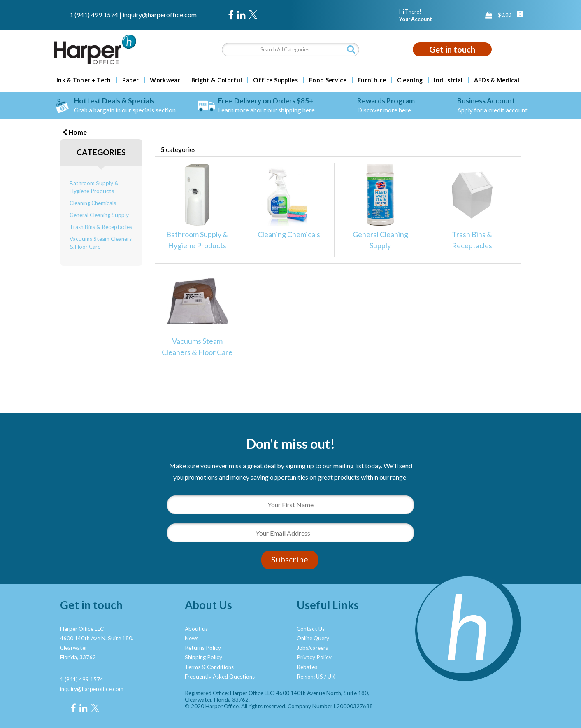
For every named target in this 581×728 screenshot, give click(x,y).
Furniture (372, 80)
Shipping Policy (203, 657)
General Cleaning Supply (99, 215)
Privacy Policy (314, 657)
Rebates (307, 667)
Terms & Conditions (209, 667)
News (192, 638)
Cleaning (410, 80)
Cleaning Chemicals (93, 203)
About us (196, 629)
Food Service (328, 80)
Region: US (310, 677)
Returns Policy (203, 648)
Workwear (165, 80)
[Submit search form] (351, 49)
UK (331, 677)
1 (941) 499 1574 (94, 15)
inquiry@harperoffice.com (160, 15)
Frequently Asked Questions (220, 677)
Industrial (448, 80)
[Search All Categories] (290, 50)
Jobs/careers (312, 648)
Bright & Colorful (217, 80)
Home (75, 132)
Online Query (313, 638)
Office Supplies (275, 80)
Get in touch (452, 49)
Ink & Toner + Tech (84, 80)
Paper (131, 80)
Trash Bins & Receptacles (101, 227)
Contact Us (311, 629)
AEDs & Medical (497, 80)
